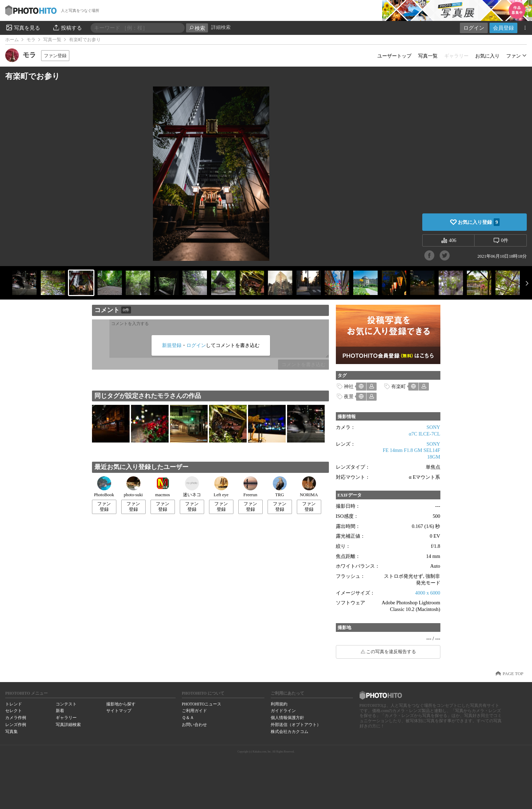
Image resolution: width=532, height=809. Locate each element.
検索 (197, 28)
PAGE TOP (513, 674)
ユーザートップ (394, 56)
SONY (433, 427)
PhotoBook (104, 487)
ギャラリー (66, 718)
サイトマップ (119, 711)
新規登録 (172, 345)
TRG (280, 487)
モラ (31, 40)
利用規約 (279, 704)
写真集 (11, 732)
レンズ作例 (16, 725)
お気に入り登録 (479, 222)
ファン (514, 56)
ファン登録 (55, 56)
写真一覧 (52, 40)
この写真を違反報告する (391, 652)
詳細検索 (221, 27)
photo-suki (133, 487)
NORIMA (309, 487)
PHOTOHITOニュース (202, 704)
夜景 (349, 396)
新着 (60, 711)
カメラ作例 (16, 718)
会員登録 (503, 28)
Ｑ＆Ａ (188, 718)
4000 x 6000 (428, 593)
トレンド (14, 704)
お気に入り (487, 56)
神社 (349, 386)
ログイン (474, 28)
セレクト (14, 711)
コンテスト (66, 704)
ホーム (12, 40)
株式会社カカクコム (290, 732)
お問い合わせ (194, 725)
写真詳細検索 (68, 725)
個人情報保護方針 (287, 718)
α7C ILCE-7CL (424, 434)
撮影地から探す (121, 704)
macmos (163, 487)
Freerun (250, 487)
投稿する (67, 28)
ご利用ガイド (194, 711)
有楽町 (399, 386)
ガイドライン (283, 711)
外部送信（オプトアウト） (296, 725)
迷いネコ (192, 487)
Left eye (221, 487)
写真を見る (23, 28)
